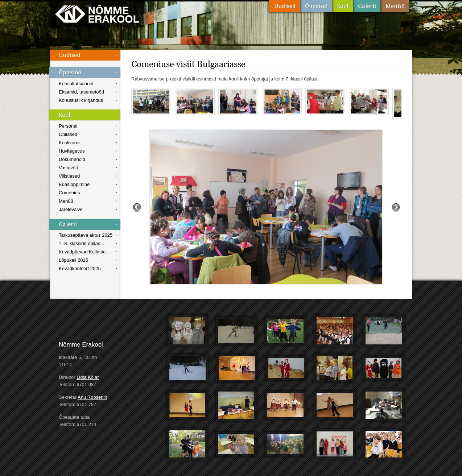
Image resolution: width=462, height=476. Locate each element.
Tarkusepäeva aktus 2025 (86, 235)
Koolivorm (69, 143)
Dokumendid (72, 159)
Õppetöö (316, 6)
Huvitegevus (72, 151)
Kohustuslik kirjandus (81, 100)
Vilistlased (69, 176)
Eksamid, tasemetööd (81, 92)
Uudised (284, 6)
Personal (68, 126)
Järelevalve (71, 209)
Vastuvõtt (68, 168)
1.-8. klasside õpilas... (81, 243)
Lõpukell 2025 (73, 260)
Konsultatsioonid (76, 84)
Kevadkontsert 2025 (80, 268)
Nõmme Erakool (97, 14)
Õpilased (68, 134)
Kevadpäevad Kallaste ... (85, 252)
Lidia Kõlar (88, 377)
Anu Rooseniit (92, 397)
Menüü (395, 6)
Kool (342, 6)
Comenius (69, 193)
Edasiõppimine (74, 184)
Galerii (367, 6)
